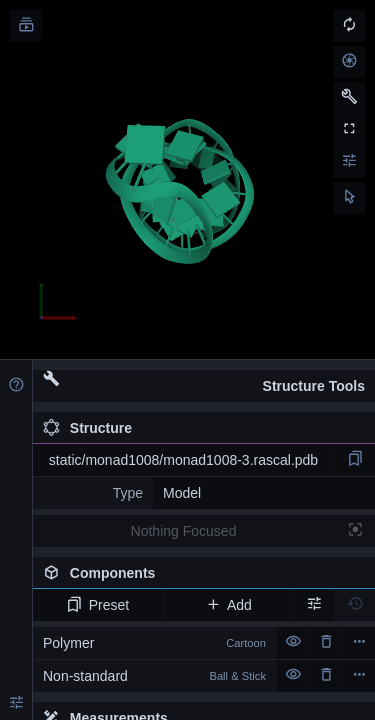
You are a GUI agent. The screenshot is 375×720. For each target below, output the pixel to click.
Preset (97, 605)
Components (203, 577)
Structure (87, 428)
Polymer (154, 643)
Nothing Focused (184, 531)
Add (228, 605)
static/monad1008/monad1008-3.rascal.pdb (183, 460)
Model (182, 493)
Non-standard (154, 676)
